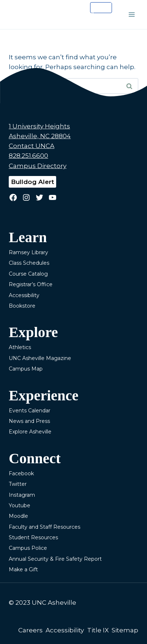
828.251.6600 (28, 156)
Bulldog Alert (32, 182)
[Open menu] (131, 14)
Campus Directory (38, 166)
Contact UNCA (32, 146)
